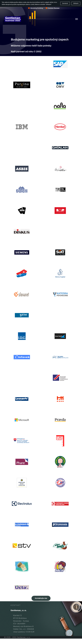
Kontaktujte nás (41, 598)
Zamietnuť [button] (65, 3)
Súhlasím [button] (76, 3)
